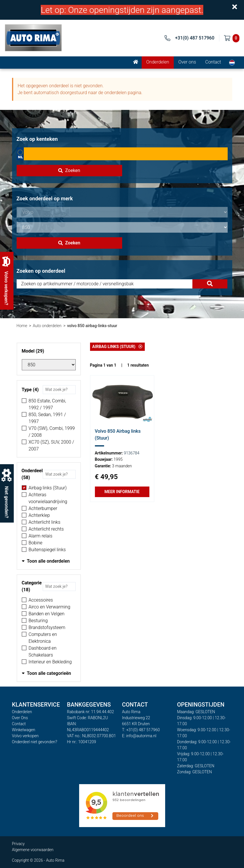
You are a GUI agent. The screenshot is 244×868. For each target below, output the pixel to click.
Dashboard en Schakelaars (43, 652)
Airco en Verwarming (50, 607)
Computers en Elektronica (43, 638)
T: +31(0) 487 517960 (141, 730)
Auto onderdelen (47, 326)
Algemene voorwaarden (33, 850)
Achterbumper (43, 508)
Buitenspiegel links (47, 550)
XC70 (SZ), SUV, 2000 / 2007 (51, 445)
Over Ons (20, 718)
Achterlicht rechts (46, 529)
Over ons (187, 62)
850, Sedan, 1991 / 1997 (47, 418)
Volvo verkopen (25, 736)
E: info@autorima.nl (139, 736)
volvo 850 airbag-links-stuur (92, 326)
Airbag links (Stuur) (48, 488)
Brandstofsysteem (47, 627)
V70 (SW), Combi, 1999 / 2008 (52, 432)
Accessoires (41, 600)
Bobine (36, 543)
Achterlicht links (45, 522)
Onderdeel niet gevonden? (35, 742)
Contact (213, 62)
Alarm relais (41, 536)
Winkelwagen (24, 730)
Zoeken (69, 170)
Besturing (38, 621)
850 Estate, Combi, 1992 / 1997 (47, 404)
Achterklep (39, 515)
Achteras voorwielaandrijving (48, 498)
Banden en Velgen (47, 614)
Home (22, 326)
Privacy (18, 844)
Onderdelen (158, 62)
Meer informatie (122, 492)
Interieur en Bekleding (50, 662)
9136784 (132, 453)
